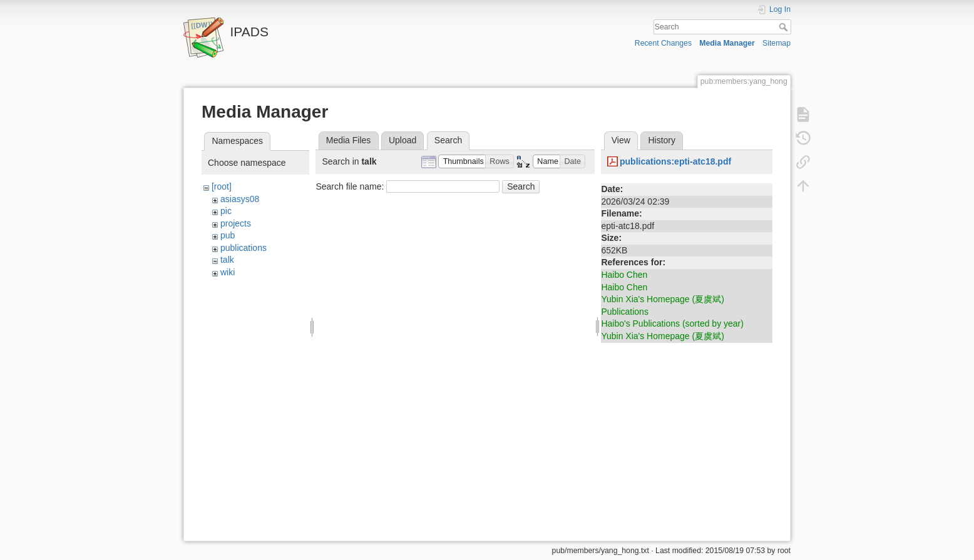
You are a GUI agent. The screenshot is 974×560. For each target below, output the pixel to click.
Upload (402, 140)
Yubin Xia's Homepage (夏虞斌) (662, 299)
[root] (222, 186)
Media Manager (727, 43)
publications (243, 248)
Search (785, 27)
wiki (228, 272)
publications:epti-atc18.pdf (675, 161)
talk (227, 260)
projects (236, 223)
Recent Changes (663, 43)
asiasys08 (240, 199)
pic (226, 211)
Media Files (349, 140)
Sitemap (777, 43)
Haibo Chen (624, 275)
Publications (625, 312)
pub (228, 235)
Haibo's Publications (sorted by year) (672, 323)
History (662, 140)
